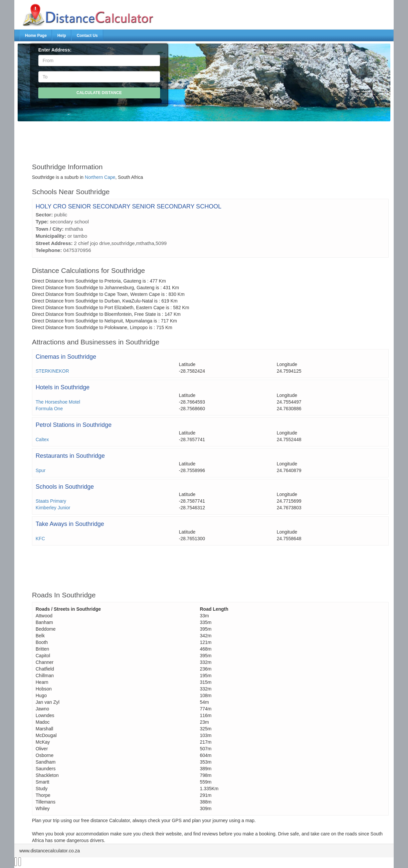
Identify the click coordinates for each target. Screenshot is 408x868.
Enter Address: (55, 50)
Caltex (42, 439)
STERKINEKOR (52, 371)
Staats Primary (51, 501)
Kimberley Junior (53, 508)
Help (62, 36)
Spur (41, 470)
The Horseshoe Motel (58, 402)
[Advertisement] (188, 139)
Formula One (49, 409)
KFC (40, 539)
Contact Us (87, 36)
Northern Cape (100, 177)
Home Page (36, 36)
